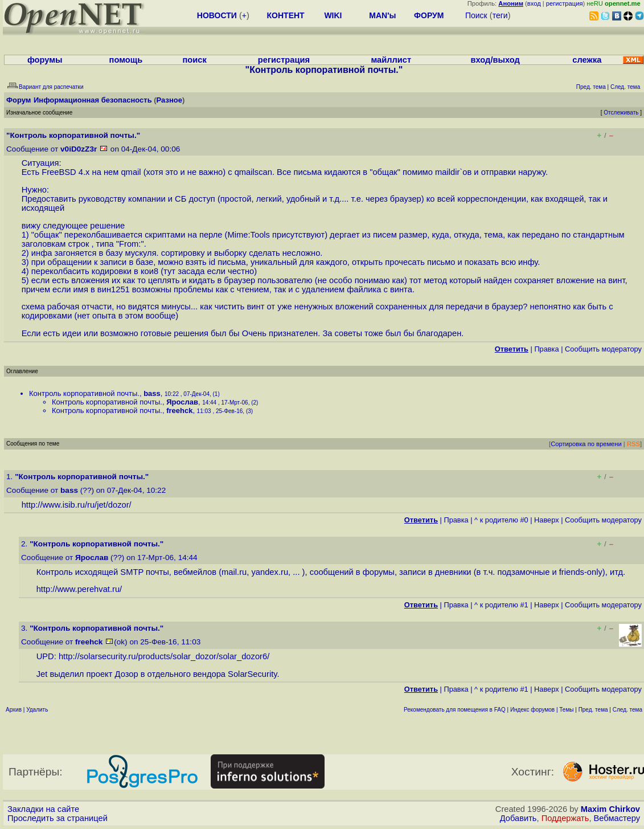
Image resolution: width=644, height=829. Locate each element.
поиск (194, 60)
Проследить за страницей (58, 818)
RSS (633, 444)
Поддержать (565, 818)
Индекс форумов (532, 710)
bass (152, 393)
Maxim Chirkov (610, 809)
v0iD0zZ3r (79, 149)
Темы (566, 710)
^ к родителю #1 (501, 605)
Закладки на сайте (43, 809)
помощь (126, 60)
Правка (546, 349)
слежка (587, 60)
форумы (45, 60)
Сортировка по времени (586, 444)
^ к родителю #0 (501, 520)
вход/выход (495, 60)
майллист (391, 60)
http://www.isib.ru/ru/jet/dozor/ (77, 505)
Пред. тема (593, 710)
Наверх (547, 520)
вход (534, 3)
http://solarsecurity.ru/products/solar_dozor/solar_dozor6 (163, 656)
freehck (179, 411)
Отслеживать (621, 113)
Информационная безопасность (93, 100)
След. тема (627, 710)
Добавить (518, 818)
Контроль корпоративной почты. (84, 393)
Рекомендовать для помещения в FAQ (455, 710)
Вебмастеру (617, 818)
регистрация (565, 3)
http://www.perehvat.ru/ (79, 589)
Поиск (476, 15)
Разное (169, 100)
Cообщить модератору (603, 349)
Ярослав (182, 402)
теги (500, 15)
